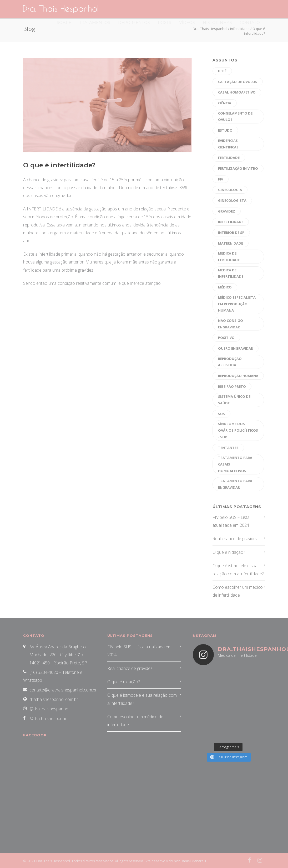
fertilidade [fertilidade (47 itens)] (229, 158)
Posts (165, 22)
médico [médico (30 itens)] (225, 287)
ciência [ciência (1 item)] (225, 103)
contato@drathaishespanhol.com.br (63, 690)
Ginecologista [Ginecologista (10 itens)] (232, 200)
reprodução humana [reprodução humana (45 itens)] (238, 376)
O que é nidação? (229, 552)
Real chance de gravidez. (236, 539)
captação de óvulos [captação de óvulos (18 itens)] (238, 82)
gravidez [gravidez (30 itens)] (227, 211)
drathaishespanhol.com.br (54, 699)
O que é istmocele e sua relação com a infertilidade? (238, 570)
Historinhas (217, 22)
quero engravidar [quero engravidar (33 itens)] (236, 348)
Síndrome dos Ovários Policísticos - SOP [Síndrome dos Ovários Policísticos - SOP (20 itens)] (238, 430)
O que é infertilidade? (59, 165)
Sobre (64, 22)
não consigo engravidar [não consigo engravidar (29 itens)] (231, 324)
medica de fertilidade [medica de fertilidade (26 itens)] (229, 257)
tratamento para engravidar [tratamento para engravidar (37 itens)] (235, 484)
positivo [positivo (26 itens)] (226, 338)
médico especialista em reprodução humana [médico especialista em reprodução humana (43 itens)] (237, 304)
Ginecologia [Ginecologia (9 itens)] (230, 190)
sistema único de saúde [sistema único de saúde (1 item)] (234, 400)
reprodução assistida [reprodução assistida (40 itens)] (230, 362)
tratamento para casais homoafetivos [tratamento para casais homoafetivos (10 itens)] (235, 464)
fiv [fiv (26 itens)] (221, 179)
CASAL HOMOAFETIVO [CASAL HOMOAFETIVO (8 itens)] (237, 92)
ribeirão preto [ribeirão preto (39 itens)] (232, 386)
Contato (250, 22)
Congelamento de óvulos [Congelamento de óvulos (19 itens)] (235, 117)
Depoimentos (134, 22)
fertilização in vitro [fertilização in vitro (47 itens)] (238, 168)
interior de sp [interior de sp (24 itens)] (231, 233)
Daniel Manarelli (193, 861)
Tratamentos (95, 22)
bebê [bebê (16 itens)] (222, 71)
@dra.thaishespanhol (49, 709)
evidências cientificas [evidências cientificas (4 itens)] (228, 144)
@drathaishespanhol (49, 719)
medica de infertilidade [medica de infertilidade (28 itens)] (231, 273)
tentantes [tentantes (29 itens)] (228, 448)
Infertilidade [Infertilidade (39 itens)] (231, 222)
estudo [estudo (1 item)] (225, 130)
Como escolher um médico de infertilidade (238, 591)
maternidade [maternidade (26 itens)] (231, 243)
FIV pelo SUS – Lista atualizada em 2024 (231, 521)
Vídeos (187, 22)
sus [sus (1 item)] (221, 414)
